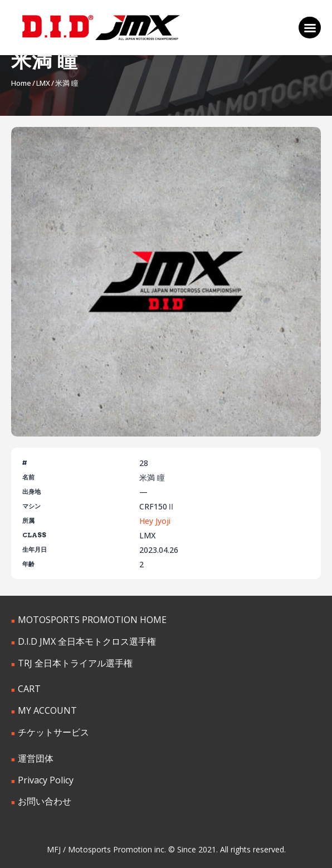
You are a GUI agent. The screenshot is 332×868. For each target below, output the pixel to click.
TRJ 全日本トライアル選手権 (75, 663)
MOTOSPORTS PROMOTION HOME (92, 620)
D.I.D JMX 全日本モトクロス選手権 (87, 641)
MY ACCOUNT (47, 710)
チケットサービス (53, 732)
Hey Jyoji (155, 521)
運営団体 (36, 758)
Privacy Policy (46, 780)
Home (21, 83)
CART (29, 689)
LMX (43, 83)
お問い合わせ (45, 801)
